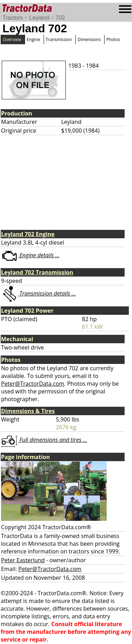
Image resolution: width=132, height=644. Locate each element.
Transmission (59, 39)
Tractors (13, 18)
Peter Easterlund (23, 560)
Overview (12, 39)
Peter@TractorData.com (33, 384)
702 (60, 18)
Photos (113, 39)
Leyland (39, 18)
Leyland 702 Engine (28, 234)
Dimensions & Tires (28, 411)
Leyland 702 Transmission (37, 272)
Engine (33, 39)
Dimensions (89, 39)
